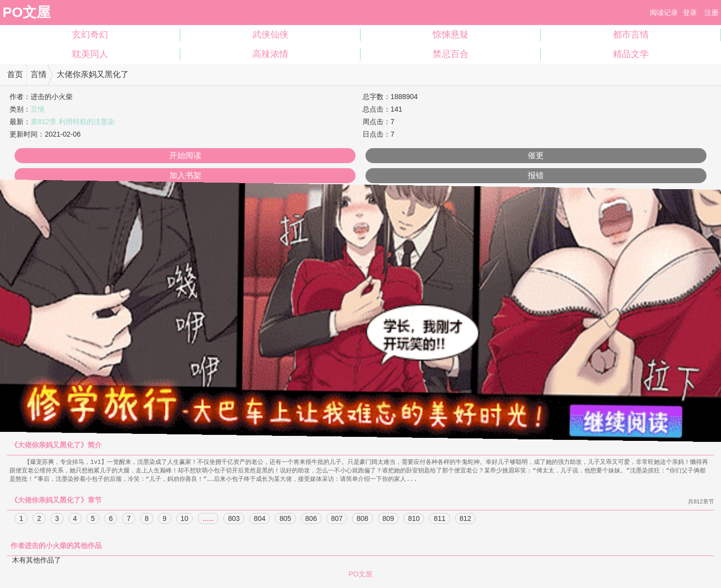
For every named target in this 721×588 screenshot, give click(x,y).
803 (234, 520)
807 (337, 520)
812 (465, 520)
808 (362, 520)
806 (311, 520)
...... (208, 520)
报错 (536, 175)
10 (185, 520)
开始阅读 (185, 155)
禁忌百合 (451, 54)
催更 (536, 155)
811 (439, 520)
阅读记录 (664, 13)
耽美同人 (90, 54)
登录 (690, 13)
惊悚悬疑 (451, 35)
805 (285, 520)
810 (414, 520)
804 (260, 520)
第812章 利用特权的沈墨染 (72, 122)
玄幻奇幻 (90, 35)
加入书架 (185, 175)
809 (388, 520)
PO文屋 (27, 12)
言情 (39, 74)
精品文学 (631, 54)
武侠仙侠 (270, 35)
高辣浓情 (270, 54)
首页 (15, 74)
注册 (711, 13)
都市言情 (631, 35)
